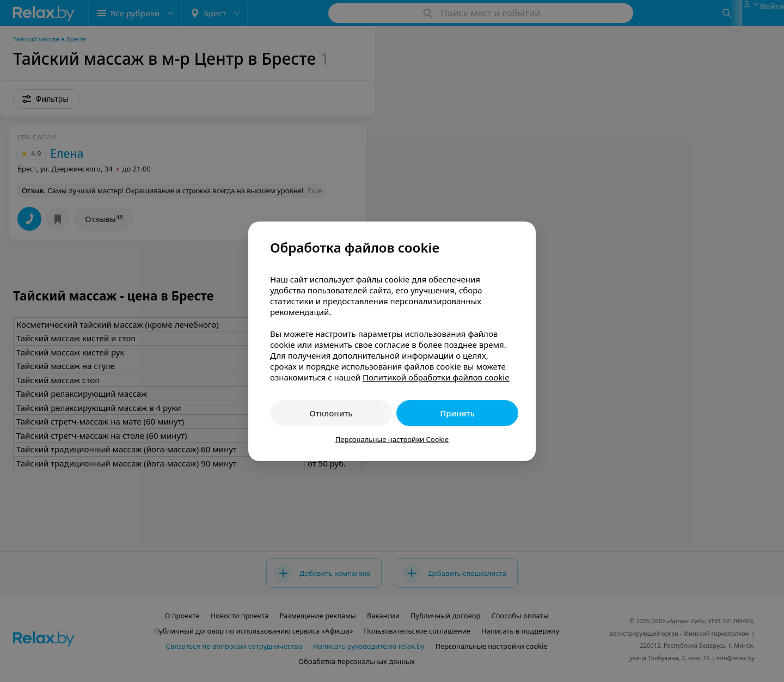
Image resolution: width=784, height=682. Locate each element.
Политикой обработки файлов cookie (436, 377)
